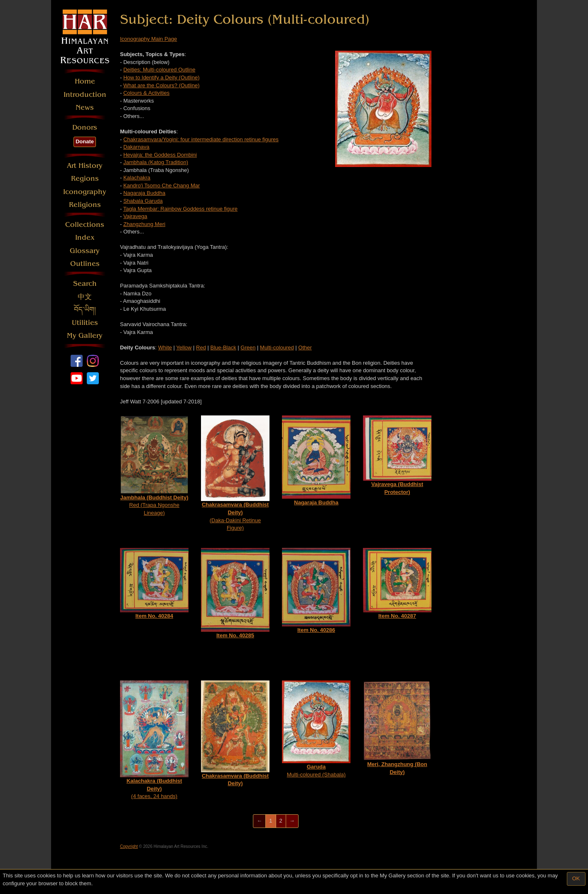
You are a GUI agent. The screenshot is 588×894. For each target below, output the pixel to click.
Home (85, 81)
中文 (85, 297)
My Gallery (85, 335)
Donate (85, 141)
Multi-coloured (277, 348)
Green (248, 348)
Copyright (129, 846)
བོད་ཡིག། (85, 310)
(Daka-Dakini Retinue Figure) (235, 473)
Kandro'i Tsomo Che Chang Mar (162, 185)
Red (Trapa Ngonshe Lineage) (154, 465)
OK (576, 878)
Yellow (184, 348)
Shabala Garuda (143, 201)
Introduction (85, 95)
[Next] (292, 821)
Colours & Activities (146, 93)
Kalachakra (137, 178)
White (165, 348)
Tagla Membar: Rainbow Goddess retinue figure (180, 209)
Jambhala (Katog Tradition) (156, 162)
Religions (85, 205)
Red (201, 348)
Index (85, 237)
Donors (85, 127)
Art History (85, 166)
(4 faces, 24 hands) (154, 740)
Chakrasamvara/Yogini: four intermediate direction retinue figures (201, 139)
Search (85, 284)
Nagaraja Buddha (144, 193)
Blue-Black (223, 348)
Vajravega (135, 216)
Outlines (85, 264)
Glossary (85, 251)
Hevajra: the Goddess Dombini (160, 155)
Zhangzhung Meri (144, 224)
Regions (85, 178)
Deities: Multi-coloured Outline (159, 70)
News (85, 107)
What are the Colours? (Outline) (162, 85)
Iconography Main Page (148, 39)
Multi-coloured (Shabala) (316, 729)
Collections (85, 225)
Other (305, 348)
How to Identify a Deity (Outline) (162, 77)
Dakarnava (136, 147)
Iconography (85, 192)
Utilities (85, 323)
